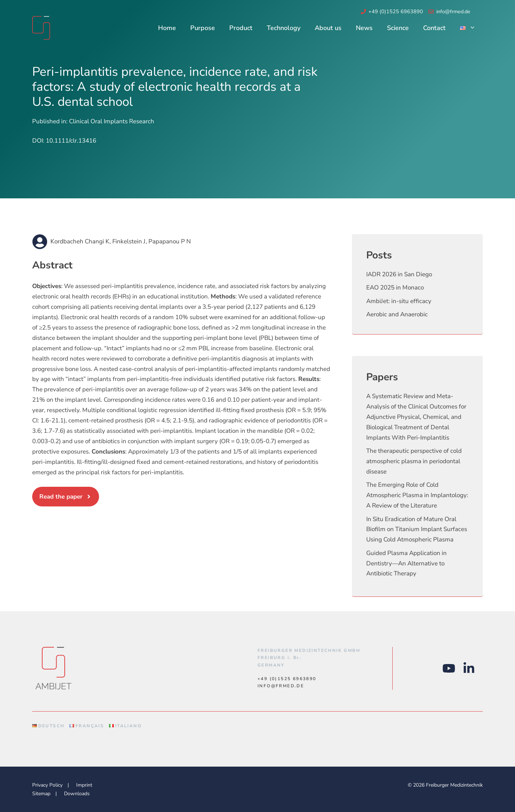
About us (328, 28)
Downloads (77, 794)
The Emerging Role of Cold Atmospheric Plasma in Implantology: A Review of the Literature (417, 495)
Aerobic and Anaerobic (397, 314)
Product (241, 28)
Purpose (203, 28)
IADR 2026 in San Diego (399, 274)
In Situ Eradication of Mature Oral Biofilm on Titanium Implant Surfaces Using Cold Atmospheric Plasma (417, 529)
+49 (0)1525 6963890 (396, 11)
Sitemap (41, 794)
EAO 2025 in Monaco (395, 288)
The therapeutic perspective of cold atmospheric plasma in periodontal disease (414, 461)
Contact (434, 28)
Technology (284, 28)
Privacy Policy (47, 785)
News (364, 28)
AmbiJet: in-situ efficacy (399, 301)
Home (167, 28)
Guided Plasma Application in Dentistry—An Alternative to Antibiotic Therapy (406, 563)
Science (398, 28)
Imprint (84, 785)
